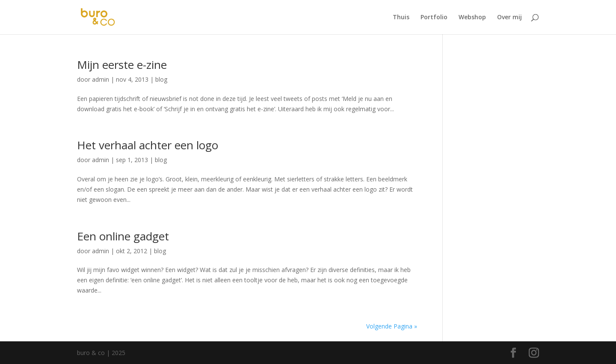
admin (101, 79)
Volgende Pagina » (392, 326)
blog (161, 79)
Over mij (509, 18)
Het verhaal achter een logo (148, 145)
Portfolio (434, 18)
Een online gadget (123, 236)
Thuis (401, 18)
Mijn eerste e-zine (122, 65)
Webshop (472, 18)
